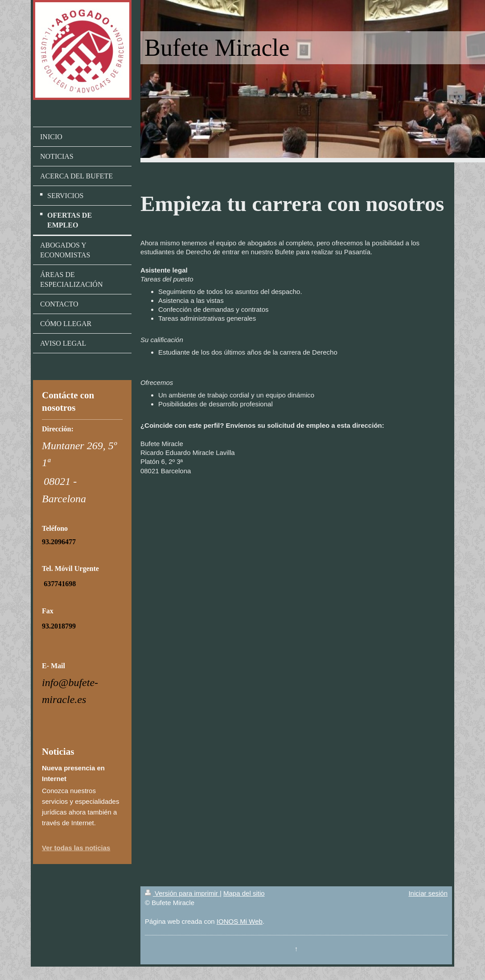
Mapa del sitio (244, 893)
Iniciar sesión (428, 893)
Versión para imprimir (182, 893)
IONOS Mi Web (240, 921)
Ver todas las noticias (76, 848)
